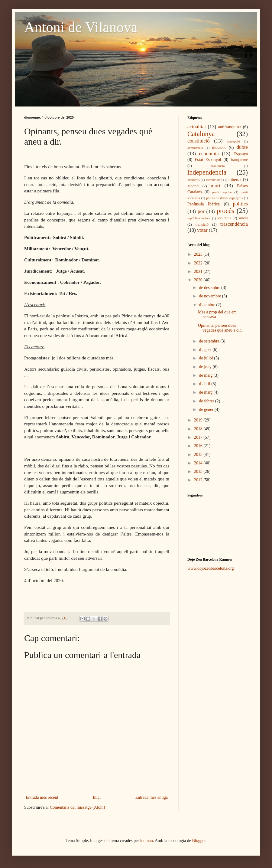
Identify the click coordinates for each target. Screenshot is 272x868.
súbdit (243, 218)
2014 (199, 463)
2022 (199, 263)
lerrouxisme (214, 180)
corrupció (233, 141)
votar (202, 230)
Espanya (241, 154)
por (201, 211)
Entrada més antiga (152, 797)
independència (207, 172)
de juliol (206, 358)
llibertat (235, 180)
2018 (199, 429)
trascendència (234, 224)
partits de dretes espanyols (224, 198)
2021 (199, 272)
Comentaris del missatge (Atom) (77, 807)
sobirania (224, 218)
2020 (199, 280)
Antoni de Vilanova (81, 27)
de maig (206, 375)
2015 (199, 455)
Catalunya (201, 134)
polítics (240, 204)
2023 (199, 254)
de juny (206, 367)
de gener (207, 409)
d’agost (206, 350)
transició (202, 224)
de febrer (207, 401)
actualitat (197, 127)
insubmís (193, 180)
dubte (242, 147)
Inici (97, 797)
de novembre (210, 296)
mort (215, 186)
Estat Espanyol (208, 160)
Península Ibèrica (204, 204)
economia (209, 154)
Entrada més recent (42, 797)
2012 (199, 480)
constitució (199, 141)
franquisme (239, 160)
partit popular (222, 192)
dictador (219, 147)
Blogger (199, 841)
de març (206, 392)
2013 (199, 472)
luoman (147, 841)
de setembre (210, 341)
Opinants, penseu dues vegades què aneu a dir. (220, 328)
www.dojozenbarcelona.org (211, 568)
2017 (199, 437)
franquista (218, 166)
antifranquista (230, 127)
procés (225, 211)
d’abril (205, 384)
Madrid (193, 186)
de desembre (210, 288)
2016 (199, 446)
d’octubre (207, 305)
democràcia (195, 148)
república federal (199, 218)
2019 (199, 420)
